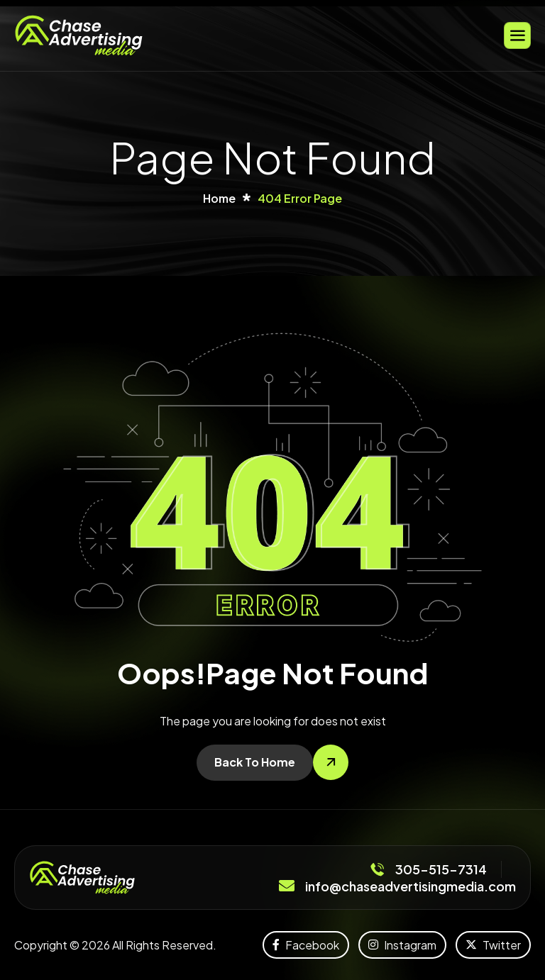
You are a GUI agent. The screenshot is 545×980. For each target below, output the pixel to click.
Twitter (493, 945)
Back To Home (255, 762)
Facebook (306, 945)
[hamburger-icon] (517, 35)
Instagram (402, 945)
